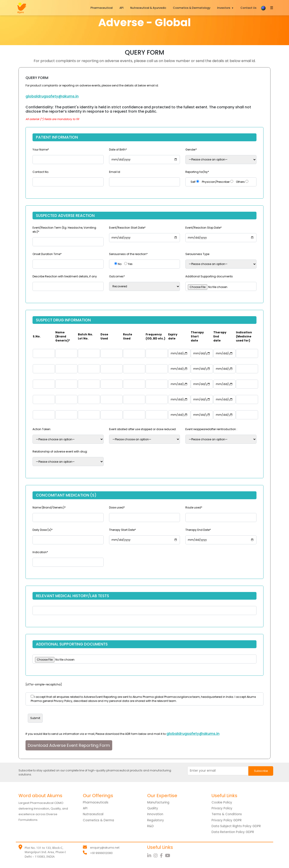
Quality (153, 808)
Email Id (115, 172)
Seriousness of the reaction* (128, 254)
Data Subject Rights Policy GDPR (237, 826)
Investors (224, 8)
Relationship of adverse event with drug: (60, 451)
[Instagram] (157, 855)
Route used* (194, 507)
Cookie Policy (222, 802)
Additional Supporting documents (209, 276)
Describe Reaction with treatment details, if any (65, 276)
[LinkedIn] (150, 855)
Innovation (156, 814)
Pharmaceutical (102, 8)
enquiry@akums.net (105, 847)
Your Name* (41, 150)
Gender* (191, 150)
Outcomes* (117, 276)
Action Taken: (42, 429)
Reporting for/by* (197, 172)
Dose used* (117, 507)
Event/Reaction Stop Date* (204, 228)
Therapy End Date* (198, 530)
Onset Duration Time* (47, 254)
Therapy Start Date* (122, 530)
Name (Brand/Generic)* (49, 507)
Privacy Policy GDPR (227, 820)
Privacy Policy (222, 808)
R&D (150, 826)
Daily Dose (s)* (43, 530)
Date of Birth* (118, 150)
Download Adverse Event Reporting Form (69, 745)
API (121, 8)
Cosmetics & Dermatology (192, 8)
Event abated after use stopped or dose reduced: (143, 429)
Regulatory (156, 820)
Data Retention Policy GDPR (233, 832)
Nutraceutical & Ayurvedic (148, 8)
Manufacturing (159, 802)
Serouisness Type (197, 254)
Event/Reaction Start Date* (127, 228)
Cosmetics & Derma (99, 820)
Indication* (40, 552)
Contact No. (41, 172)
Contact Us (248, 8)
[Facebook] (162, 855)
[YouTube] (168, 855)
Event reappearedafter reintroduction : (211, 429)
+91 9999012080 (101, 853)
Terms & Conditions (227, 814)
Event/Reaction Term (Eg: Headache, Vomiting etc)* (64, 230)
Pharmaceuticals (96, 802)
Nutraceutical (94, 814)
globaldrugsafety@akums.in (52, 96)
